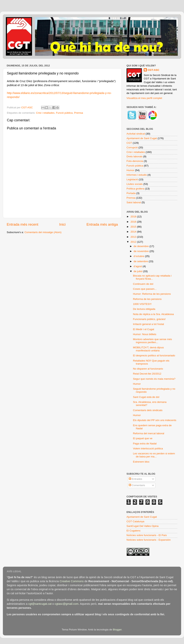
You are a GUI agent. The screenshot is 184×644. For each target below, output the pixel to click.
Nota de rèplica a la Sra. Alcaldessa (153, 314)
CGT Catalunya (135, 521)
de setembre (141, 261)
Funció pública (64, 113)
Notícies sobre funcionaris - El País (147, 535)
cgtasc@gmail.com (67, 604)
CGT (129, 143)
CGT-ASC (153, 70)
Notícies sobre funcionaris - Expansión (149, 540)
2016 (134, 222)
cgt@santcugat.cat (40, 604)
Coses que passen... (145, 289)
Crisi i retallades (45, 113)
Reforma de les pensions (147, 299)
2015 (134, 227)
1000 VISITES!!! (142, 304)
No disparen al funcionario (148, 369)
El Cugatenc (134, 531)
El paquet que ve (143, 438)
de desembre (142, 246)
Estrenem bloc (141, 462)
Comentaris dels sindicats (148, 410)
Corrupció (132, 147)
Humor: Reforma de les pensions (152, 294)
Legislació (132, 179)
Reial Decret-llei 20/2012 (147, 374)
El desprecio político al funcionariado (154, 355)
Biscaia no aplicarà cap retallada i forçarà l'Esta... (152, 277)
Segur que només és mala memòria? (154, 379)
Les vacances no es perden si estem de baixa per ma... (154, 455)
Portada (131, 193)
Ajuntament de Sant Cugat (142, 138)
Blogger (117, 630)
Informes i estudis (137, 175)
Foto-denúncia (135, 161)
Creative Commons (72, 581)
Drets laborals (134, 156)
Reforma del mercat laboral (149, 433)
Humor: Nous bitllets (145, 334)
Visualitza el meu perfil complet (144, 98)
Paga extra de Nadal (145, 444)
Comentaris (137, 485)
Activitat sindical (136, 134)
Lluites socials (135, 184)
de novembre (142, 251)
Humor (130, 170)
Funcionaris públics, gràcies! (149, 319)
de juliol (138, 271)
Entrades (136, 479)
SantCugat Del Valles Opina (143, 526)
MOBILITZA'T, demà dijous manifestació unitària (148, 349)
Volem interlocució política (148, 449)
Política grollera (135, 189)
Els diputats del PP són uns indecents (155, 420)
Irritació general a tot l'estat (149, 324)
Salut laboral (134, 202)
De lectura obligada (144, 309)
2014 (134, 232)
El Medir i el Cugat (144, 329)
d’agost (138, 266)
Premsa (78, 113)
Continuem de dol (143, 284)
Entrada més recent (23, 224)
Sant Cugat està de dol (146, 397)
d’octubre (139, 256)
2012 (134, 242)
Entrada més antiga (102, 224)
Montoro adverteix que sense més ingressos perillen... (152, 341)
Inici (62, 224)
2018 (134, 217)
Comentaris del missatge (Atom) (43, 232)
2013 (134, 237)
